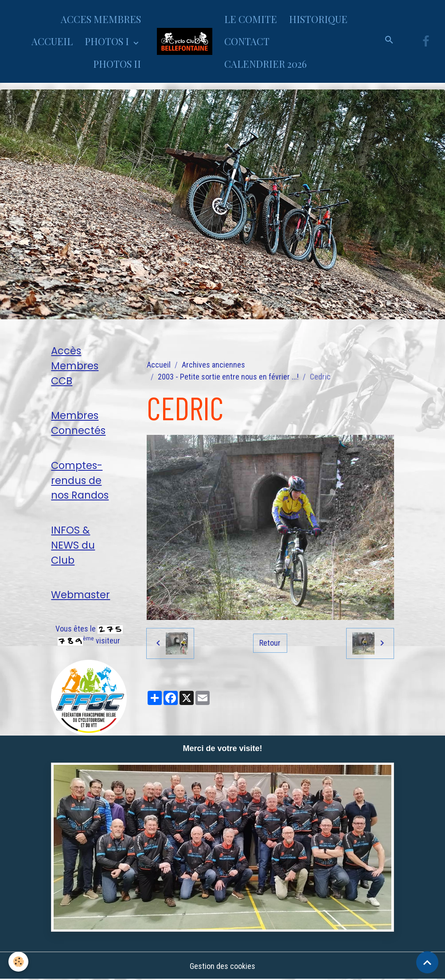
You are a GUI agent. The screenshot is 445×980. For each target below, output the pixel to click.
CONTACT (247, 41)
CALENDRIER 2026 (265, 64)
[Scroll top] (427, 962)
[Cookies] (19, 962)
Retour (270, 643)
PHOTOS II (117, 64)
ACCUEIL (52, 41)
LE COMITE (251, 19)
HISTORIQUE (318, 19)
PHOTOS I (108, 41)
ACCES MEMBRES (101, 19)
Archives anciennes (213, 365)
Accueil (159, 365)
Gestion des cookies (222, 966)
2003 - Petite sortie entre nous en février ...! (228, 377)
